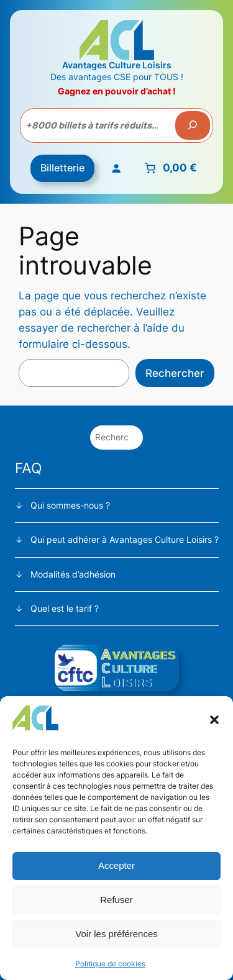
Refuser (116, 900)
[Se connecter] (116, 168)
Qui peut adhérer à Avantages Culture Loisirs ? (125, 539)
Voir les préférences (116, 934)
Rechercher (175, 373)
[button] (214, 720)
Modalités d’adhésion (73, 574)
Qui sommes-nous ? (70, 505)
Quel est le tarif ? (65, 608)
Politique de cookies (110, 964)
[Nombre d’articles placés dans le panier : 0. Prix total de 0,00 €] (169, 168)
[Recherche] (193, 125)
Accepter (116, 865)
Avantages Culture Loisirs (117, 65)
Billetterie (62, 168)
